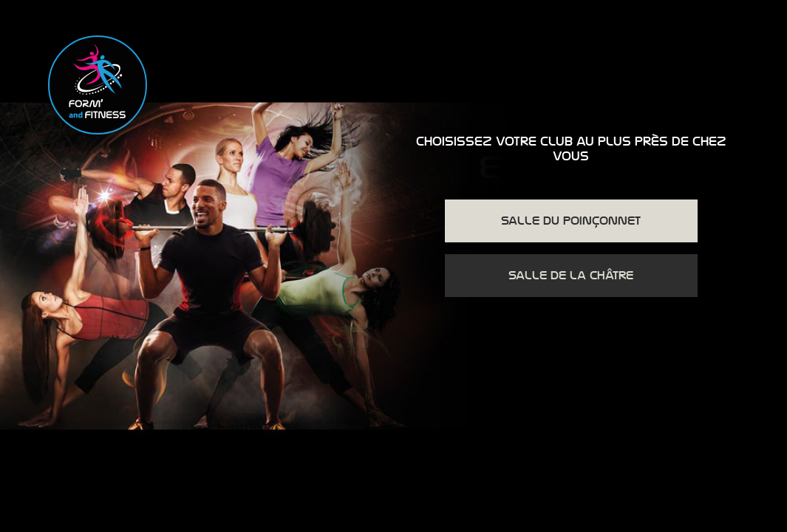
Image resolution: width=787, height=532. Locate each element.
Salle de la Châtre (571, 276)
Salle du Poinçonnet (571, 221)
